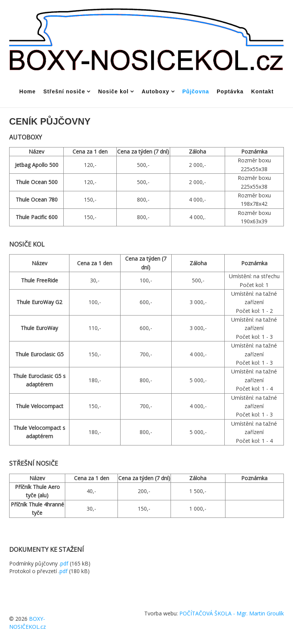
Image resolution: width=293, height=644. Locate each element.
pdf (64, 563)
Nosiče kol (113, 91)
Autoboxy (155, 91)
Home (28, 91)
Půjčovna (196, 91)
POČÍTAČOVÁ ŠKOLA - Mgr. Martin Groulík (232, 613)
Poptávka (230, 91)
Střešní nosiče (64, 91)
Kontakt (262, 91)
